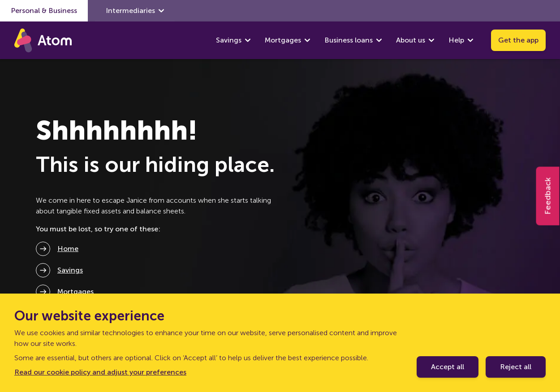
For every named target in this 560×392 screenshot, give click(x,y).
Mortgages (283, 40)
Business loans (349, 40)
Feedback (548, 196)
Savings (229, 40)
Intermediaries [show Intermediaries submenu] (135, 11)
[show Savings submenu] (248, 40)
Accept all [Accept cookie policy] (448, 367)
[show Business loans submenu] (379, 40)
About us (411, 40)
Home (68, 249)
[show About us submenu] (431, 40)
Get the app (518, 40)
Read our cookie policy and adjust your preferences (100, 372)
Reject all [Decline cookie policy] (516, 367)
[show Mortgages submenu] (307, 40)
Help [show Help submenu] (461, 40)
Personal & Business (44, 11)
